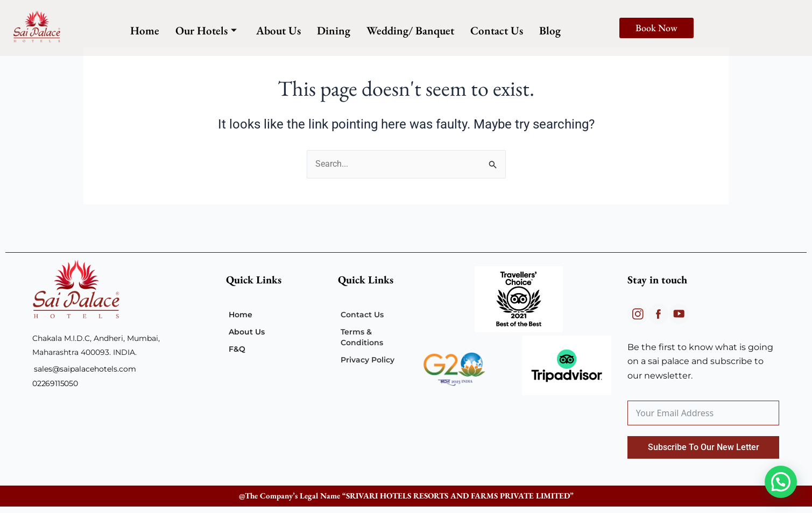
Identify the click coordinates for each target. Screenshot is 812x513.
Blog (550, 30)
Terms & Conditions (362, 337)
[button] (781, 482)
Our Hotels (206, 30)
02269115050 (55, 383)
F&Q (237, 349)
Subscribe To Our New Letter (704, 447)
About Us (278, 30)
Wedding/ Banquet (410, 30)
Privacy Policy (368, 360)
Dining (334, 30)
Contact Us (497, 30)
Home (145, 30)
